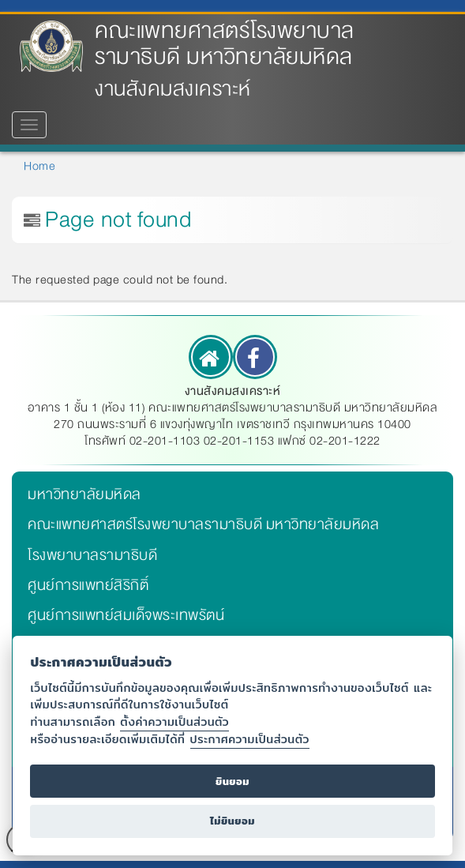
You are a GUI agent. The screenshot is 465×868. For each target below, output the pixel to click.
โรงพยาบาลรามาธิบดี (92, 555)
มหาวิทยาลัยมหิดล (84, 494)
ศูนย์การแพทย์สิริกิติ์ (88, 585)
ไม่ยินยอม (232, 821)
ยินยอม (232, 782)
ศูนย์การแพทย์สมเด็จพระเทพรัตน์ (126, 615)
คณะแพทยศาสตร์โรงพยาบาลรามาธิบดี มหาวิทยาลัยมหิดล (225, 44)
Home (39, 166)
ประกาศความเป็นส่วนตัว (250, 739)
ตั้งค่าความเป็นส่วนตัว (174, 721)
